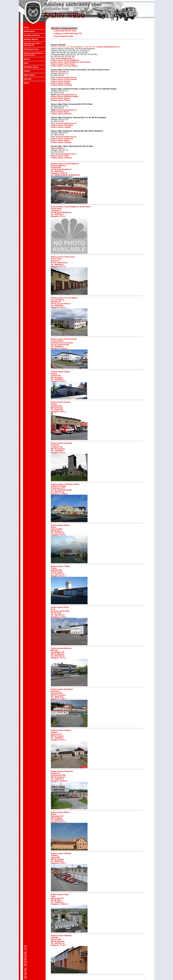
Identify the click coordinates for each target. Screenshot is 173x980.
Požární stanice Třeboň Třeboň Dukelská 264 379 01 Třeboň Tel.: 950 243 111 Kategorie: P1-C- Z (61, 571)
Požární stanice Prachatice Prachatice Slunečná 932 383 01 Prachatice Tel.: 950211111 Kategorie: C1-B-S (62, 694)
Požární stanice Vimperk (61, 127)
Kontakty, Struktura (32, 35)
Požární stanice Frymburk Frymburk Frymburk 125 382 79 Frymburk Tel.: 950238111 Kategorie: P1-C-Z (62, 448)
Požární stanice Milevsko (61, 114)
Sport (26, 63)
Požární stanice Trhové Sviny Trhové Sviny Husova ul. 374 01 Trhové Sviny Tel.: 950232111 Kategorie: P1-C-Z (63, 262)
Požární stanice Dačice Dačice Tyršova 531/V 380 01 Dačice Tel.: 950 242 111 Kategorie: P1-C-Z (60, 530)
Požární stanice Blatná (60, 140)
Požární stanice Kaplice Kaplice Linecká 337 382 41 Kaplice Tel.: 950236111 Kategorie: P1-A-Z (61, 376)
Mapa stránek (29, 75)
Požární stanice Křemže (61, 81)
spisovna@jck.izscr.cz (65, 58)
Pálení (26, 83)
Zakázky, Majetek (31, 39)
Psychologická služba (64, 36)
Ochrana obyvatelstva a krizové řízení (33, 54)
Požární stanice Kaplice (61, 83)
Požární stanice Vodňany (61, 142)
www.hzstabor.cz (58, 148)
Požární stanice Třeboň (61, 100)
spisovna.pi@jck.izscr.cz (64, 110)
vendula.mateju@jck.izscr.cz (108, 47)
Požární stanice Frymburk (62, 85)
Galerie (27, 59)
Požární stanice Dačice (60, 98)
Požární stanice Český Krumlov (64, 79)
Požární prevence (31, 49)
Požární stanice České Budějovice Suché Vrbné (71, 62)
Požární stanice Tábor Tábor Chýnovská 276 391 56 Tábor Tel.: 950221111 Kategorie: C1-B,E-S (60, 899)
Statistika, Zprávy (31, 67)
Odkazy (27, 71)
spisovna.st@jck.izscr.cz (66, 137)
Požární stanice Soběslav (61, 158)
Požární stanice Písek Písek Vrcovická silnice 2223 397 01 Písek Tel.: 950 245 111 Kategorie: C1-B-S (60, 612)
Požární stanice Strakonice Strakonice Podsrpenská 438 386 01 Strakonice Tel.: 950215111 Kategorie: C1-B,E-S (62, 776)
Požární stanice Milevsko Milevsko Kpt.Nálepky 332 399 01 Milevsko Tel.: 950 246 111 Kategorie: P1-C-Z (61, 653)
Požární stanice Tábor (60, 156)
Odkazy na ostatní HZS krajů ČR (68, 33)
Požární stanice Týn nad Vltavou (64, 66)
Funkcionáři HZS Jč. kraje (66, 31)
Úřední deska (29, 31)
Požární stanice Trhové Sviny (63, 64)
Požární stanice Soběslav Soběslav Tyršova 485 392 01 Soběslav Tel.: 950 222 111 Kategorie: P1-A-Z (61, 940)
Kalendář (28, 79)
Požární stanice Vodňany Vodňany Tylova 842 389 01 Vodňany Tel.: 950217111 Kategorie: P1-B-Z (61, 858)
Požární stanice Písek (60, 112)
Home (26, 27)
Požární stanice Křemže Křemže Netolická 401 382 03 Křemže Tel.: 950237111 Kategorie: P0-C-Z (61, 407)
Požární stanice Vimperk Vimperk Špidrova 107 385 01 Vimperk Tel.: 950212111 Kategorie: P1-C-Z (61, 735)
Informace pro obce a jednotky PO (32, 44)
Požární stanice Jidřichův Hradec (65, 96)
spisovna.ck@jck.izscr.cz (66, 77)
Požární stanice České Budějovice (65, 60)
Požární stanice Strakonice (62, 139)
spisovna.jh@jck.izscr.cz (64, 95)
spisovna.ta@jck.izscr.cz (66, 154)
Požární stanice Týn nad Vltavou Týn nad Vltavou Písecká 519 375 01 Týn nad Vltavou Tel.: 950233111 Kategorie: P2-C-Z (64, 303)
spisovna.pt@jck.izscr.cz (66, 123)
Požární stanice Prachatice (62, 125)
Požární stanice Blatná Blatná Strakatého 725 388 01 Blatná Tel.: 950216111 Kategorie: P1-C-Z (60, 817)
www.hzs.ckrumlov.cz (60, 72)
